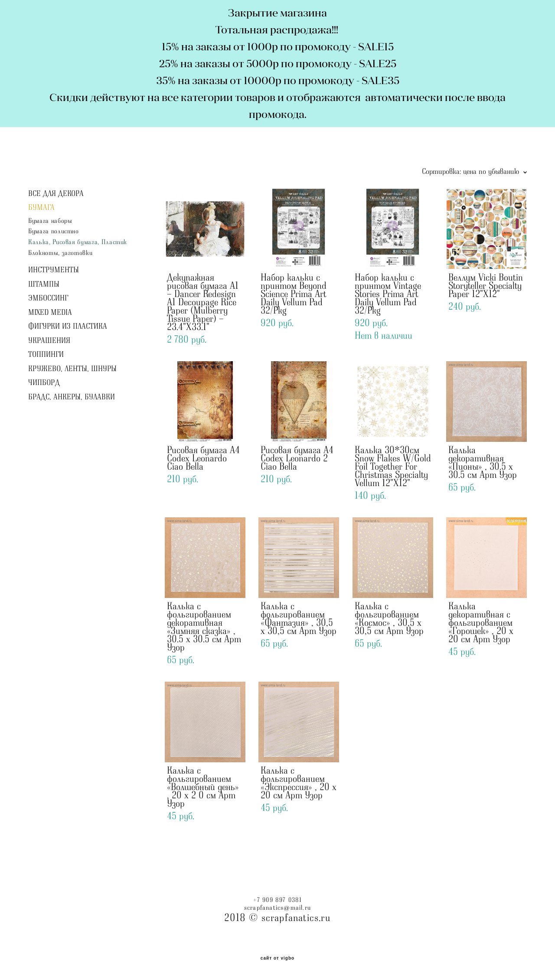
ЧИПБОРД (44, 383)
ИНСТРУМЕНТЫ (54, 270)
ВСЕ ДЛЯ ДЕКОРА (56, 194)
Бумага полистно (54, 231)
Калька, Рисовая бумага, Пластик (78, 242)
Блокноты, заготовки (60, 253)
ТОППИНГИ (46, 355)
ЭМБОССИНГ (48, 298)
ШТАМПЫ (44, 284)
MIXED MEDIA (50, 313)
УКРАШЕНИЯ (49, 341)
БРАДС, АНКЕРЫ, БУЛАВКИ (72, 397)
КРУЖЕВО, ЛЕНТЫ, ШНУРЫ (72, 369)
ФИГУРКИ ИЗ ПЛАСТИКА (68, 327)
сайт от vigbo (277, 958)
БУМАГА (41, 208)
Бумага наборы (50, 221)
